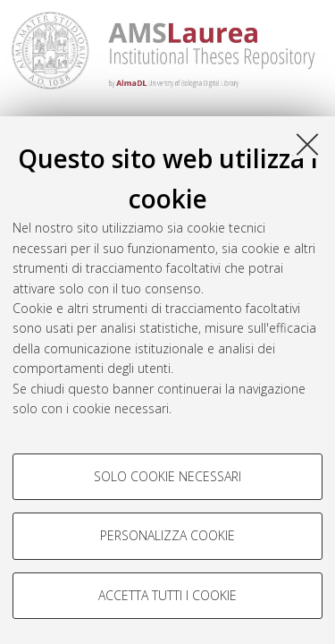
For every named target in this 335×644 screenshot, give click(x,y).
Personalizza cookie (167, 535)
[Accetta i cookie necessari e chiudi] (307, 144)
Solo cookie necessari (167, 476)
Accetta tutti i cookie (167, 595)
